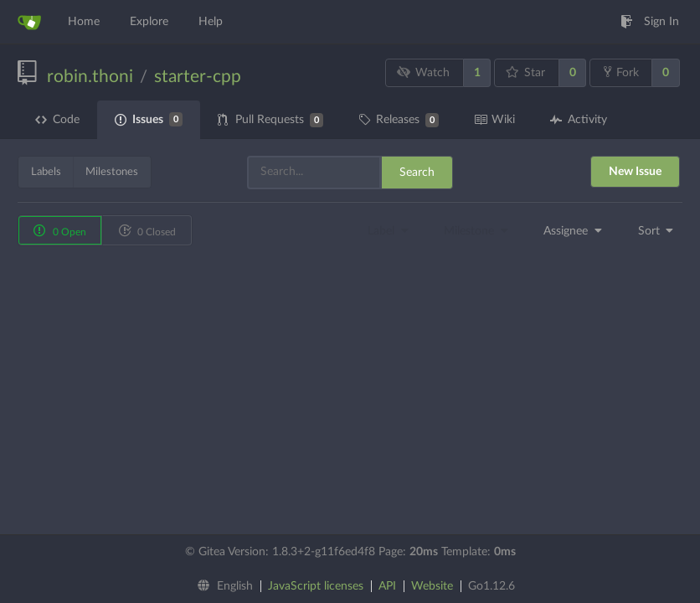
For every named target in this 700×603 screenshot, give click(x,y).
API (387, 586)
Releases (399, 120)
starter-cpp (198, 77)
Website (432, 586)
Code (57, 120)
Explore (149, 22)
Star (526, 72)
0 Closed (147, 230)
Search (417, 173)
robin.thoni (90, 77)
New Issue (635, 172)
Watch (424, 72)
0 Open (60, 230)
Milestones (112, 172)
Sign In (650, 22)
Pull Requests (270, 120)
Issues (149, 119)
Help (211, 22)
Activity (579, 120)
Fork (621, 72)
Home (84, 22)
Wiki (494, 120)
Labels (46, 172)
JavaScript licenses (316, 586)
